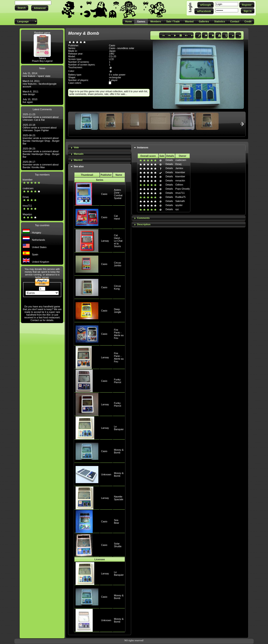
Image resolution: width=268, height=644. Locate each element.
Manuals (79, 154)
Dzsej (26, 197)
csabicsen (28, 188)
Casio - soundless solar (121, 48)
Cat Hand (117, 217)
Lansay (105, 241)
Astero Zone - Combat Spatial (118, 194)
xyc (177, 209)
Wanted (78, 160)
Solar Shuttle (118, 545)
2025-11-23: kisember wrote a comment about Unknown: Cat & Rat (41, 117)
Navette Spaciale (119, 498)
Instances (143, 147)
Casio (104, 194)
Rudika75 (180, 197)
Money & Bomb (119, 451)
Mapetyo (27, 214)
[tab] (100, 148)
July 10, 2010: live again (30, 101)
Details (169, 160)
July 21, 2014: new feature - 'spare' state (36, 75)
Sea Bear (117, 521)
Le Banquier (119, 428)
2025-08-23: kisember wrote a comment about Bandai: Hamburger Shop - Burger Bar (41, 139)
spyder (179, 205)
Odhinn (179, 185)
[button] (22, 8)
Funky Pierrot (118, 381)
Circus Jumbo (118, 264)
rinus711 (27, 206)
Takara (42, 58)
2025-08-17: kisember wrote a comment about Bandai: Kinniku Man (41, 165)
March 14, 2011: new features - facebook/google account (40, 84)
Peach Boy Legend (42, 61)
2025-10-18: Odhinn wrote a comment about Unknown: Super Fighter (40, 128)
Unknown (106, 474)
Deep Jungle (118, 311)
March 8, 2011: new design (31, 93)
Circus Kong (117, 287)
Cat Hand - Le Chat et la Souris (118, 241)
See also (79, 166)
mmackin (180, 181)
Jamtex (179, 168)
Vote (76, 147)
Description (144, 224)
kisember (27, 180)
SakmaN (180, 201)
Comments (143, 218)
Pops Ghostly (182, 189)
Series (100, 180)
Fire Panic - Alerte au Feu (119, 334)
